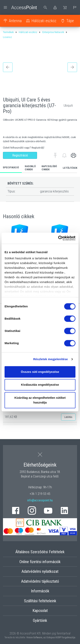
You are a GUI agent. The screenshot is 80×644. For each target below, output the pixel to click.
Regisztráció (20, 155)
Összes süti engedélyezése (40, 372)
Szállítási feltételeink (40, 601)
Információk (40, 591)
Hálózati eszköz (44, 21)
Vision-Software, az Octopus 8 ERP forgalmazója (51, 637)
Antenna (15, 21)
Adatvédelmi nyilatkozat (40, 571)
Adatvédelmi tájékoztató (40, 581)
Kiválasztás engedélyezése (40, 385)
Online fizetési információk (40, 562)
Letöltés (68, 417)
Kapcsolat (40, 611)
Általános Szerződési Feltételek (40, 552)
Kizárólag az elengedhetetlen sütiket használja (40, 400)
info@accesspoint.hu (40, 500)
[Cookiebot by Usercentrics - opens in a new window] (58, 238)
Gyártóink (40, 620)
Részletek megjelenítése (51, 359)
